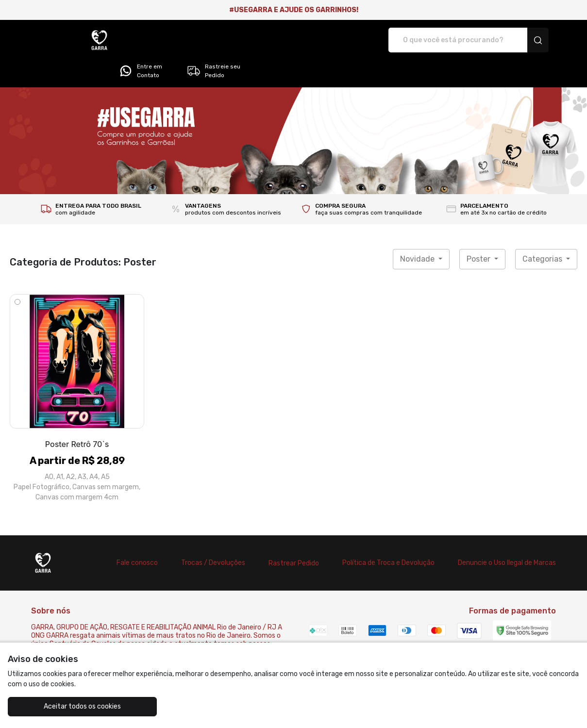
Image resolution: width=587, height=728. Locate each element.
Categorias (543, 232)
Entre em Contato (447, 40)
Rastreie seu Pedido (519, 40)
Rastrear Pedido (294, 536)
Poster (479, 232)
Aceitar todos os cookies (56, 706)
